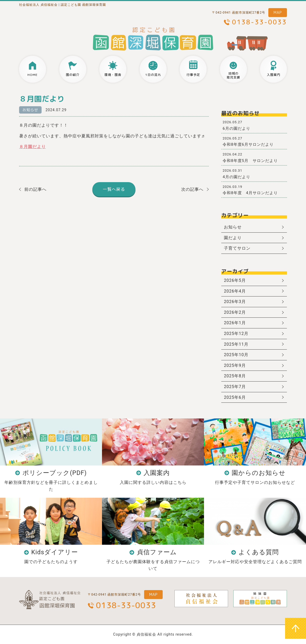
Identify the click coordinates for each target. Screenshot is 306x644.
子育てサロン (237, 248)
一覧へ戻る (114, 189)
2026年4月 (235, 291)
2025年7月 (235, 387)
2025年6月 (235, 397)
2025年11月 (236, 344)
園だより (233, 238)
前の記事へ (35, 189)
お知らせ (30, 110)
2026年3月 (235, 302)
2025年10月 (236, 355)
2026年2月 (235, 312)
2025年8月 (235, 376)
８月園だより (32, 147)
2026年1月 (235, 323)
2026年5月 (235, 280)
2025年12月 (236, 334)
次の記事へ (192, 189)
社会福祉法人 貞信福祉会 (38, 5)
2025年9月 (235, 365)
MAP (278, 12)
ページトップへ (296, 628)
